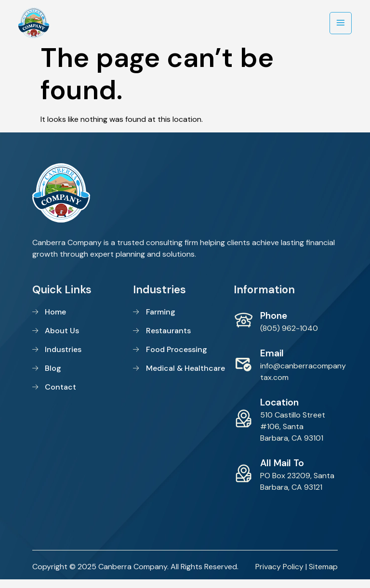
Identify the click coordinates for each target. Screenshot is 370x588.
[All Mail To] (243, 482)
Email (272, 361)
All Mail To (282, 471)
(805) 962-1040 (289, 336)
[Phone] (243, 328)
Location (279, 411)
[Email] (243, 372)
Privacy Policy (279, 575)
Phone (274, 324)
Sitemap (323, 575)
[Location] (243, 427)
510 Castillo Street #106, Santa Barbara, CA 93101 (293, 435)
